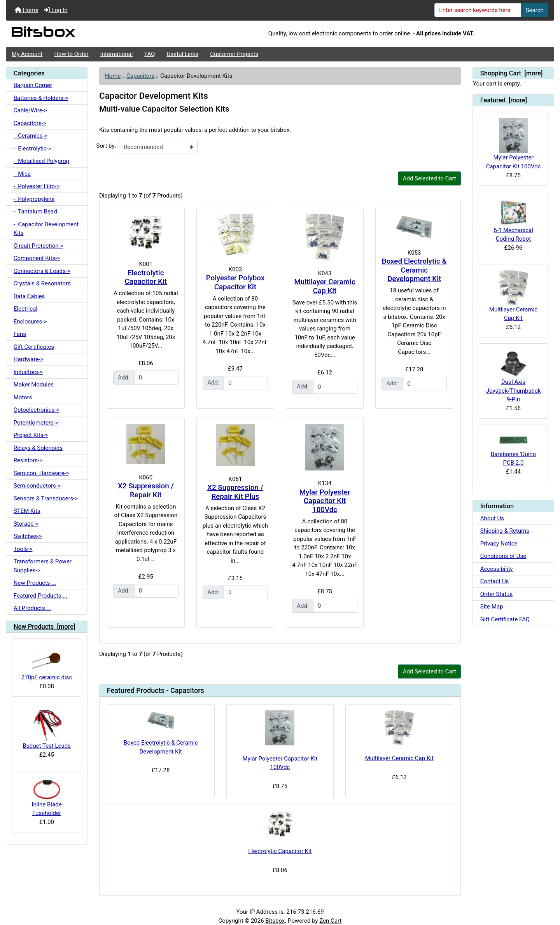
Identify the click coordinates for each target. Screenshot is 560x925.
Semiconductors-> (37, 486)
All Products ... (32, 608)
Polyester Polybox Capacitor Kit (235, 282)
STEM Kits (27, 511)
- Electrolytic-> (32, 149)
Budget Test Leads (47, 729)
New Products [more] (45, 627)
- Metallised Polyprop (42, 161)
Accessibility (497, 569)
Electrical (25, 309)
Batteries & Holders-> (41, 98)
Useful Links (183, 54)
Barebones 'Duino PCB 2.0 (513, 449)
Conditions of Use (503, 556)
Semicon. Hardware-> (41, 473)
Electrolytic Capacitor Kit (146, 277)
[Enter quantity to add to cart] (156, 378)
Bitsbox (275, 921)
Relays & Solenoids (38, 448)
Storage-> (26, 524)
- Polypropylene (34, 199)
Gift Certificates (34, 347)
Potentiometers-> (36, 423)
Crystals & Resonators (42, 283)
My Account (27, 54)
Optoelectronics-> (36, 410)
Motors (23, 397)
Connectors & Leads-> (42, 271)
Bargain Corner (33, 85)
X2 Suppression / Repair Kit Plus (235, 492)
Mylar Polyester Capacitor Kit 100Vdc (325, 501)
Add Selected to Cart (430, 178)
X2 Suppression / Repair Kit (146, 490)
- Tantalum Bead (35, 212)
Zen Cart (330, 921)
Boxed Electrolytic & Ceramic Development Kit (414, 270)
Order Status (496, 594)
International (116, 54)
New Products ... (35, 583)
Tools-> (23, 549)
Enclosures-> (30, 322)
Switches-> (28, 536)
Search (535, 10)
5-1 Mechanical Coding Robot (513, 220)
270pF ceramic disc (47, 663)
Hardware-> (29, 359)
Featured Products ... (40, 596)
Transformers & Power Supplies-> (43, 566)
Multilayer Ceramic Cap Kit (325, 286)
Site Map (492, 607)
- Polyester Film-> (37, 186)
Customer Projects (234, 54)
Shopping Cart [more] (512, 73)
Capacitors (140, 76)
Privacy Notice (499, 544)
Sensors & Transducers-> (46, 498)
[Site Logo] (97, 34)
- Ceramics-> (31, 136)
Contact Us (495, 581)
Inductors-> (28, 372)
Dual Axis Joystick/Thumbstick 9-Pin (514, 376)
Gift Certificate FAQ (505, 619)
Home (27, 10)
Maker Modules (34, 385)
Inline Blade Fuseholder (46, 797)
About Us (492, 518)
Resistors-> (28, 460)
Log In (56, 10)
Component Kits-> (37, 258)
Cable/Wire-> (30, 110)
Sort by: (106, 146)
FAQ (150, 54)
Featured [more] (504, 100)
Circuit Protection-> (38, 246)
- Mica (22, 174)
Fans (20, 334)
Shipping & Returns (505, 531)
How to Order (71, 54)
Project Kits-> (31, 435)
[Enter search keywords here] (478, 10)
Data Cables (29, 296)
